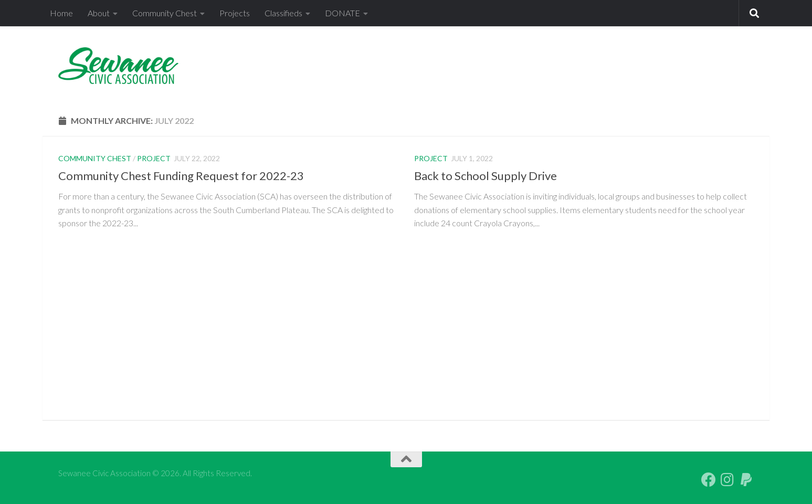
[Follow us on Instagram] (727, 480)
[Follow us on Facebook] (709, 480)
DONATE (342, 13)
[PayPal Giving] (746, 480)
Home (61, 13)
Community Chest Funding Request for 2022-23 (181, 176)
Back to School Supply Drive (486, 176)
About (99, 13)
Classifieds (283, 13)
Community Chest (165, 13)
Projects (235, 13)
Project (154, 158)
